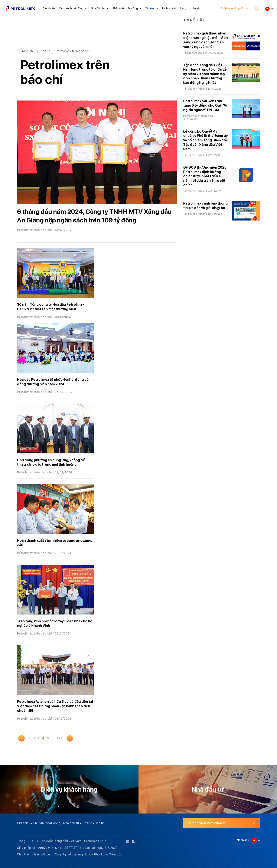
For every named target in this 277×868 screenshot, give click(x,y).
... (53, 738)
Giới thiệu (49, 9)
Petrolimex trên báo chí (72, 51)
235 (59, 738)
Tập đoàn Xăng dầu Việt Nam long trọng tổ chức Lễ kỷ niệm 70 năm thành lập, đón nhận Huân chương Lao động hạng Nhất (205, 74)
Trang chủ (27, 51)
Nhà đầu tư (98, 9)
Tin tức (150, 9)
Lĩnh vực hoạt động (71, 9)
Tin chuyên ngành (194, 89)
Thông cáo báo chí (195, 53)
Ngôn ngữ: (244, 840)
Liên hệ (195, 9)
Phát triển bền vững (125, 9)
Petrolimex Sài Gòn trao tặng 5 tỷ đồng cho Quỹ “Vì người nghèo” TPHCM (205, 105)
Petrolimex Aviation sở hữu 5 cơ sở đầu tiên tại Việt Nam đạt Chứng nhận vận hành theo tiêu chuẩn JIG (55, 706)
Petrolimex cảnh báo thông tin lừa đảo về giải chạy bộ (205, 206)
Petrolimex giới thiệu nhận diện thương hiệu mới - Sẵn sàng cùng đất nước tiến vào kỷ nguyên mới (206, 40)
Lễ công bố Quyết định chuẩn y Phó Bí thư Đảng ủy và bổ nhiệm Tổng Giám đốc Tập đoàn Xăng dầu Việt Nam (206, 140)
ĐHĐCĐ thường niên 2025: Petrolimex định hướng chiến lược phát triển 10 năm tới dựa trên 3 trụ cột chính (205, 176)
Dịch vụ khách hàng (174, 9)
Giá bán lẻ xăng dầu (233, 9)
